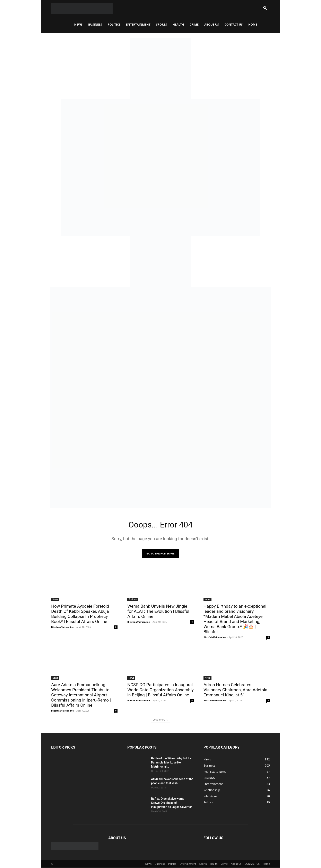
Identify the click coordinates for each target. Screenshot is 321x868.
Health (178, 24)
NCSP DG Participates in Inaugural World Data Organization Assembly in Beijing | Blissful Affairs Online (160, 690)
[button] (265, 8)
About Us (212, 24)
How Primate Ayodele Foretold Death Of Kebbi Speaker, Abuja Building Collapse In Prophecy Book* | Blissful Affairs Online (80, 614)
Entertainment (138, 24)
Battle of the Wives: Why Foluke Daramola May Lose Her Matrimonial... (171, 763)
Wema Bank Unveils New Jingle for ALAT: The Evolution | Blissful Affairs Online (158, 612)
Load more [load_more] (161, 720)
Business (95, 24)
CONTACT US (234, 24)
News (78, 24)
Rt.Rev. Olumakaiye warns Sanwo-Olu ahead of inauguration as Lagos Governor (171, 803)
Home (253, 24)
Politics (114, 24)
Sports (162, 24)
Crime (194, 24)
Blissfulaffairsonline (62, 627)
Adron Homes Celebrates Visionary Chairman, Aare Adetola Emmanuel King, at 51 (235, 690)
